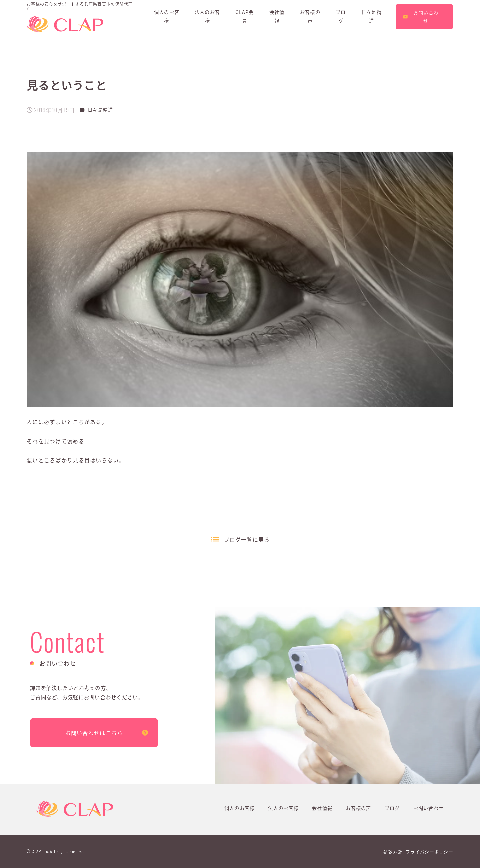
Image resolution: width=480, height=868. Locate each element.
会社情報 (322, 808)
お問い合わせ (429, 808)
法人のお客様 (283, 808)
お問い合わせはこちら (94, 733)
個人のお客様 (240, 808)
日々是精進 (100, 110)
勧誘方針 (393, 851)
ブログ (392, 808)
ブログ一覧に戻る (247, 539)
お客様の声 (358, 808)
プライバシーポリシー (429, 851)
